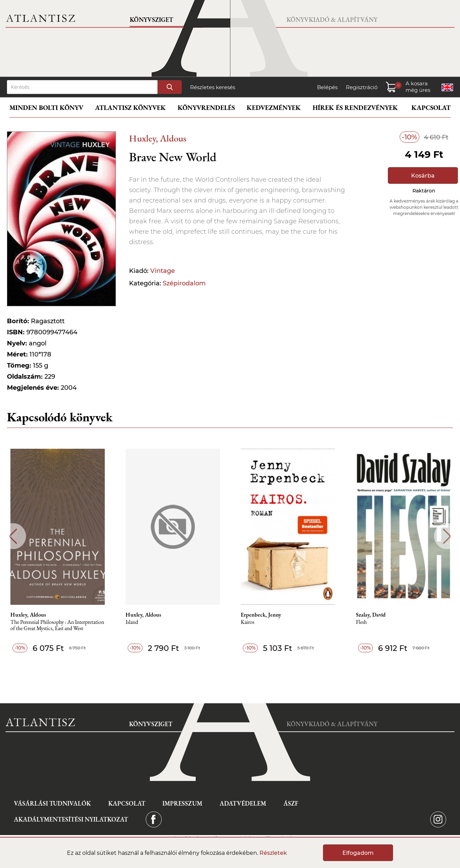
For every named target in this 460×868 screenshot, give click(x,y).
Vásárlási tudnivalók (52, 803)
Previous (13, 536)
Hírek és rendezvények (355, 108)
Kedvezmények (274, 108)
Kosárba (423, 176)
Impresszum (182, 803)
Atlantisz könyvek (130, 108)
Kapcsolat (431, 108)
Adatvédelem (243, 803)
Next (447, 536)
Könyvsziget (151, 20)
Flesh (361, 622)
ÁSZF (291, 803)
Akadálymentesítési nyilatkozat (71, 819)
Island (132, 622)
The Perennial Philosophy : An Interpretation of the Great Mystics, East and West (57, 625)
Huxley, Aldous (158, 138)
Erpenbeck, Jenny (261, 615)
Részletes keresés (213, 87)
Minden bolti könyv (46, 108)
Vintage (163, 271)
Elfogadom (358, 853)
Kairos (248, 622)
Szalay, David (371, 615)
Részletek (273, 853)
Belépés (327, 87)
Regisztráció (362, 87)
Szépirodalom (184, 283)
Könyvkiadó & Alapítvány (332, 20)
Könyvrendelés (206, 108)
